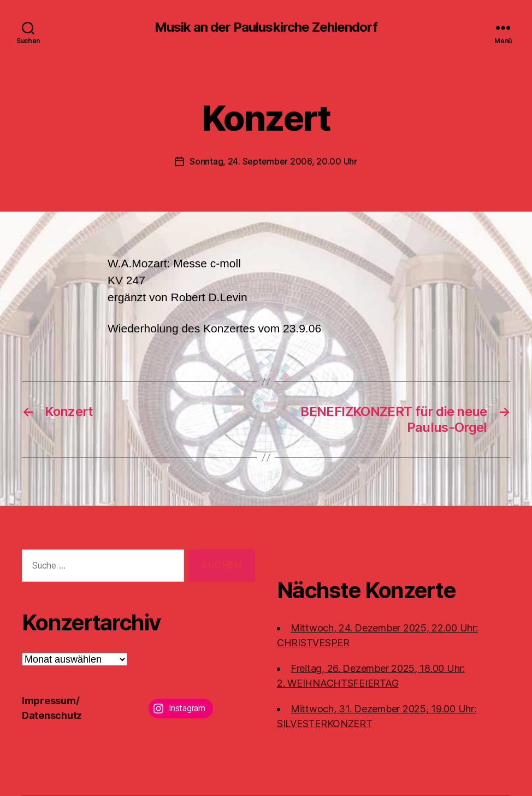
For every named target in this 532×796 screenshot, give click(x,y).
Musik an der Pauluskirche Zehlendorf (266, 27)
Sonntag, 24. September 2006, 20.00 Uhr (273, 161)
